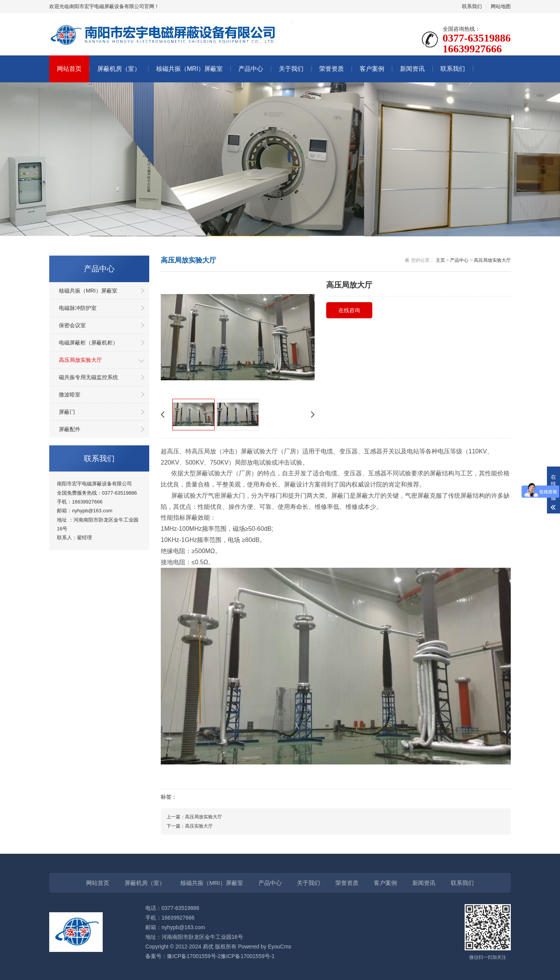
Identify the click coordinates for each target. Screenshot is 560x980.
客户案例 (372, 69)
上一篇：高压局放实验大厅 (194, 817)
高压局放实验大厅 (80, 360)
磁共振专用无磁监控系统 (88, 377)
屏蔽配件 (70, 429)
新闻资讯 (412, 69)
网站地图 (501, 6)
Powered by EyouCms (264, 947)
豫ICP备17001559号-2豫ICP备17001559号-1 (221, 956)
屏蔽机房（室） (119, 69)
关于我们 (291, 69)
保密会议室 (72, 325)
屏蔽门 (67, 412)
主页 (440, 260)
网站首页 (69, 69)
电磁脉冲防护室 (78, 308)
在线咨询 (349, 310)
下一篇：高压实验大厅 (190, 826)
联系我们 (472, 6)
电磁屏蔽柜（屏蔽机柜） (88, 343)
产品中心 (251, 69)
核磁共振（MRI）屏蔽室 (189, 69)
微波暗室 (70, 395)
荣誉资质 (332, 69)
